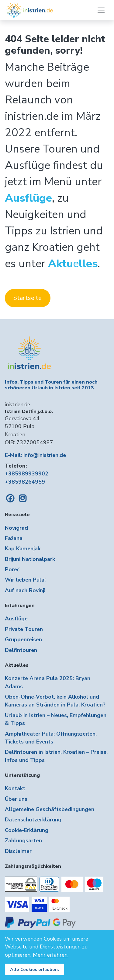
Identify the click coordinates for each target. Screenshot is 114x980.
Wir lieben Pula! (25, 580)
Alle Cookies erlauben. (35, 969)
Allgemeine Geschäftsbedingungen (50, 809)
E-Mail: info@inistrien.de (35, 455)
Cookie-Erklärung (27, 830)
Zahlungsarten (23, 841)
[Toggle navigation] (101, 10)
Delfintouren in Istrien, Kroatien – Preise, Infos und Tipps (56, 756)
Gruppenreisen (23, 639)
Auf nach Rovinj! (25, 590)
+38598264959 (25, 482)
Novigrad (16, 528)
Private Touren (24, 629)
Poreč (12, 569)
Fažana (14, 538)
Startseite (28, 298)
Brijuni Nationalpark (30, 559)
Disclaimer (18, 851)
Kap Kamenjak (23, 549)
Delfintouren (21, 650)
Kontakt (15, 788)
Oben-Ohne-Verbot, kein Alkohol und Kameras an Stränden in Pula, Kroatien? (55, 701)
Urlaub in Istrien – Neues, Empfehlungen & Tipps (56, 719)
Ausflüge (16, 619)
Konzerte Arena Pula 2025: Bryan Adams (48, 682)
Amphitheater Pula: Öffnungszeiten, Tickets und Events (51, 738)
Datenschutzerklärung (33, 820)
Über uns (16, 799)
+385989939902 (27, 474)
